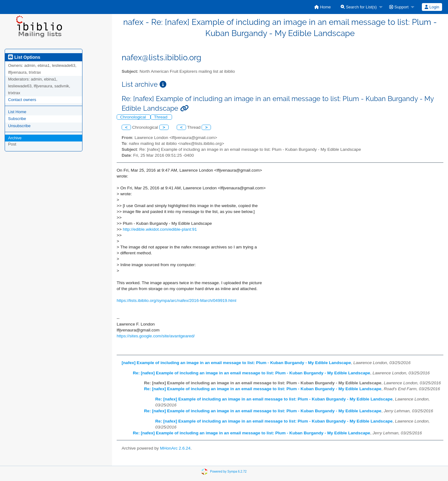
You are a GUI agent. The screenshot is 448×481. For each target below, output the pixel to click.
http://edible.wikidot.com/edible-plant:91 (160, 229)
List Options (24, 57)
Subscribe (17, 119)
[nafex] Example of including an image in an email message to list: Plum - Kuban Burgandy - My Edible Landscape (236, 363)
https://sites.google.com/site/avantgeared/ (156, 336)
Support (399, 7)
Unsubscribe (19, 126)
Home (322, 7)
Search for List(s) (359, 7)
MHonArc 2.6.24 (175, 448)
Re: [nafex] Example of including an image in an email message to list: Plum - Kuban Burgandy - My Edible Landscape (252, 373)
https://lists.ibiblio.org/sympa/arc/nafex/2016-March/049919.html (177, 301)
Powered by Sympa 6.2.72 (228, 472)
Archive (15, 138)
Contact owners (22, 100)
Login (432, 7)
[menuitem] (322, 7)
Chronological (134, 117)
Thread (161, 117)
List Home (17, 112)
